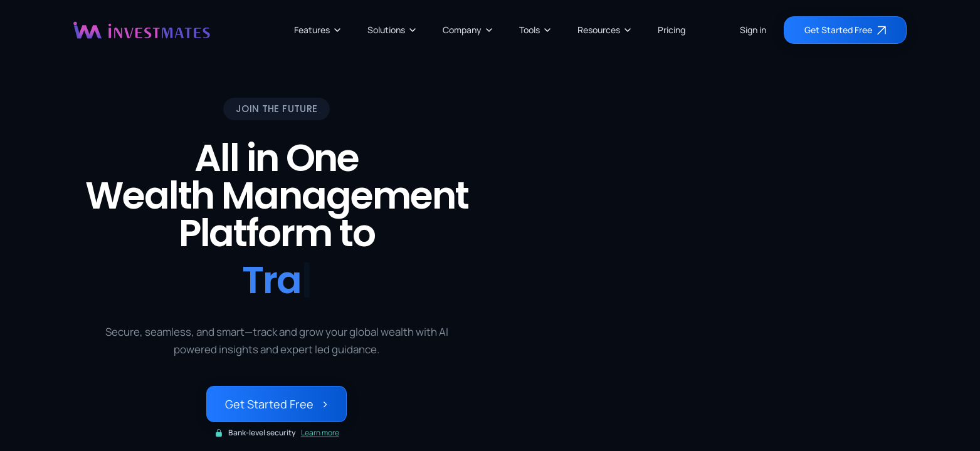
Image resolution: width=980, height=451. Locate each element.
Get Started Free (277, 404)
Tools (536, 30)
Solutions (393, 30)
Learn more (320, 433)
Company (468, 30)
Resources (605, 30)
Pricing (672, 30)
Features (318, 30)
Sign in (753, 30)
